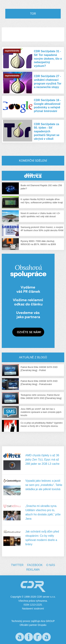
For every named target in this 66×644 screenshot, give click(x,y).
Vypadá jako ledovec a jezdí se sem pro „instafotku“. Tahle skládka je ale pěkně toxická (44, 485)
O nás (51, 565)
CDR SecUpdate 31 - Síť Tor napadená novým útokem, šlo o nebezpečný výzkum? (48, 59)
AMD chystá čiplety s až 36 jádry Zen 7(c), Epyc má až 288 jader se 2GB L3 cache (42, 460)
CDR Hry (33, 176)
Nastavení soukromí (33, 609)
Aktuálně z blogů (33, 357)
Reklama (33, 570)
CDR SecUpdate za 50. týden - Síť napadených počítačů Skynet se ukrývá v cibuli (47, 131)
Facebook (35, 565)
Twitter (17, 565)
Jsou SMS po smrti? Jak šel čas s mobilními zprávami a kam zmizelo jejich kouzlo (41, 412)
